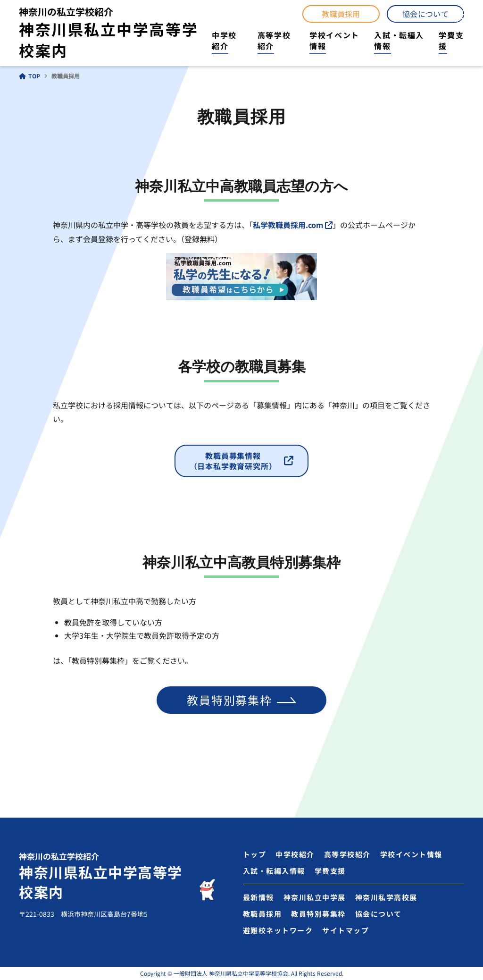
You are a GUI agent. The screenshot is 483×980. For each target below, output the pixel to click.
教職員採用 (341, 14)
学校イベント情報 (334, 40)
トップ (255, 854)
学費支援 (451, 40)
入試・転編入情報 (399, 40)
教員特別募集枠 (229, 700)
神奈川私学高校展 (386, 897)
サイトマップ (346, 930)
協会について (425, 14)
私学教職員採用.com (288, 225)
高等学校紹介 (274, 40)
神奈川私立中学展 (315, 897)
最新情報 (258, 897)
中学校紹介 (224, 40)
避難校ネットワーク (278, 930)
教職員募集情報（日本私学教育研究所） (233, 461)
